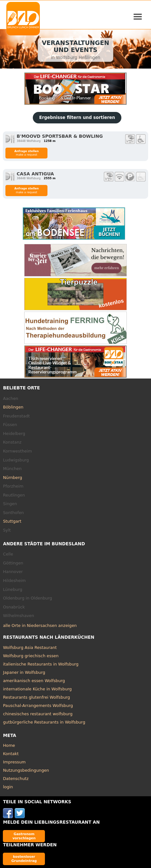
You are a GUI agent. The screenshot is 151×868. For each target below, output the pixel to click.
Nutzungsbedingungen (26, 770)
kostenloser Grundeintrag (24, 859)
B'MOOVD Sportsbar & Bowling (60, 136)
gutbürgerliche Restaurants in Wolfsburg (44, 722)
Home (9, 745)
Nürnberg (12, 478)
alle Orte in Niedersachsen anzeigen (40, 625)
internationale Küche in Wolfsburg (37, 689)
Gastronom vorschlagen (24, 836)
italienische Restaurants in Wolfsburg (41, 664)
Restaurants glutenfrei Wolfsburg (36, 697)
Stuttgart (12, 521)
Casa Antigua (35, 174)
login (8, 787)
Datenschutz (16, 779)
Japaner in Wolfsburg (24, 672)
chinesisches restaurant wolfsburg (38, 714)
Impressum (14, 762)
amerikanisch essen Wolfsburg (34, 681)
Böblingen (13, 407)
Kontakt (11, 754)
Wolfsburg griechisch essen (31, 656)
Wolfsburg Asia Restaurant (30, 647)
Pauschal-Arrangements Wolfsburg (38, 706)
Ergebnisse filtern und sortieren (77, 118)
